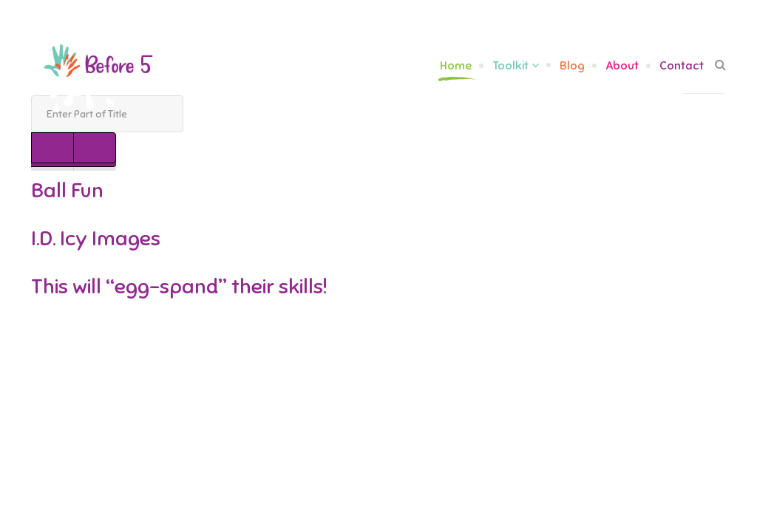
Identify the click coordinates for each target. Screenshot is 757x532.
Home (456, 66)
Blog (572, 66)
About (622, 66)
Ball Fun (67, 190)
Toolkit (510, 66)
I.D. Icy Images (96, 238)
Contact (682, 66)
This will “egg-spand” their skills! (179, 286)
